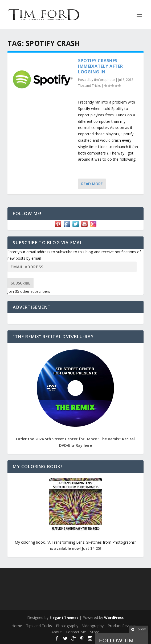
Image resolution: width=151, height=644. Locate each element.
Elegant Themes (64, 618)
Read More (92, 184)
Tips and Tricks (89, 86)
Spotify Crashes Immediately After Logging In (101, 66)
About (57, 632)
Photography (67, 626)
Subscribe (21, 283)
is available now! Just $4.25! (75, 548)
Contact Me (76, 632)
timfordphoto (104, 80)
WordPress (114, 618)
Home (17, 626)
